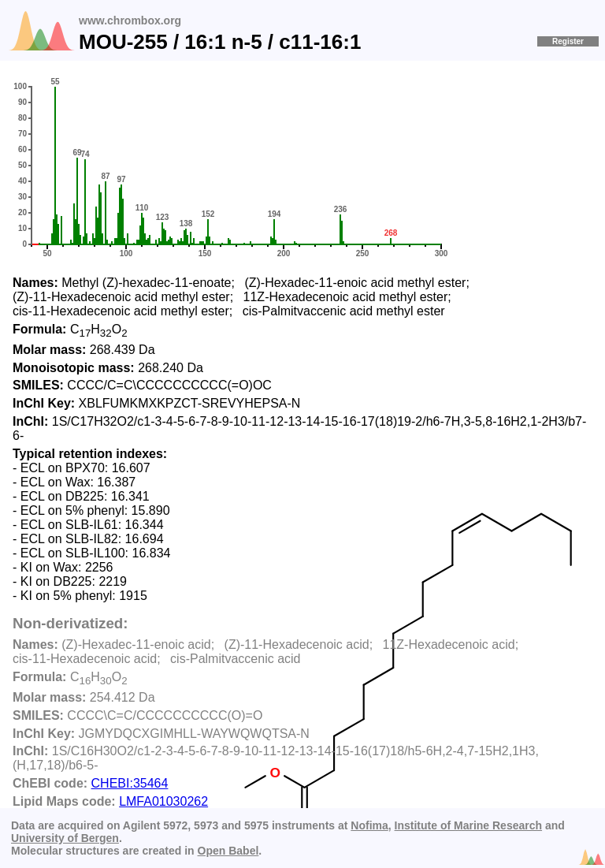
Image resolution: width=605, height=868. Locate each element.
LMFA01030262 (163, 801)
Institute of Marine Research (469, 825)
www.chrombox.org (130, 20)
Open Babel (228, 851)
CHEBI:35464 (130, 783)
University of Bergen (65, 838)
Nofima (369, 825)
